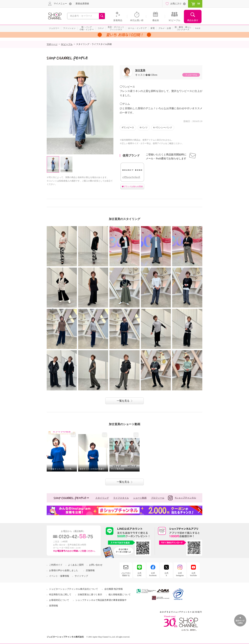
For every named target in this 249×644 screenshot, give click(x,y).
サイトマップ (81, 576)
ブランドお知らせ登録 (133, 186)
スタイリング (102, 498)
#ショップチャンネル (182, 498)
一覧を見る (123, 401)
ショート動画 (140, 498)
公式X (166, 574)
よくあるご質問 (76, 565)
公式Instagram (180, 574)
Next (111, 110)
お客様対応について (59, 600)
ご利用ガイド (56, 565)
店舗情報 (90, 570)
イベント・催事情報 (59, 576)
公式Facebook (153, 574)
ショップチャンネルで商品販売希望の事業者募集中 (101, 600)
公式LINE (139, 574)
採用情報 (54, 606)
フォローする (191, 75)
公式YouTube (193, 574)
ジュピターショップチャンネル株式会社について (74, 589)
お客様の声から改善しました (64, 570)
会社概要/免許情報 (114, 589)
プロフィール (158, 498)
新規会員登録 (82, 4)
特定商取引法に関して (60, 595)
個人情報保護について (120, 595)
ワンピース (128, 128)
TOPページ (52, 44)
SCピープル (67, 44)
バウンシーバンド (163, 128)
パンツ (144, 128)
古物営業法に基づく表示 (90, 595)
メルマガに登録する (126, 574)
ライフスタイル (121, 498)
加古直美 (140, 70)
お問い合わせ (96, 565)
